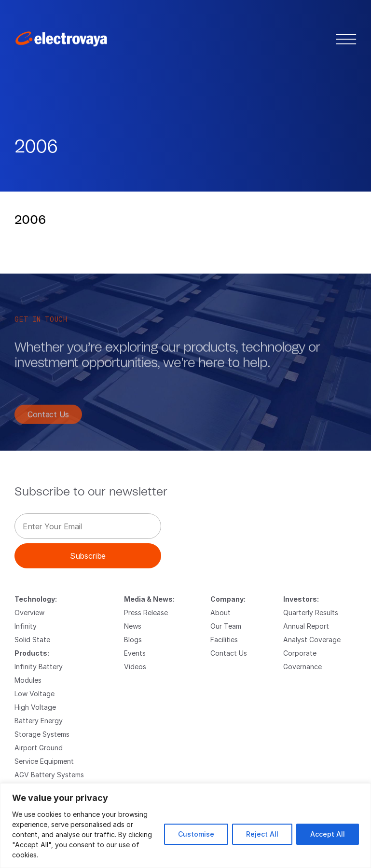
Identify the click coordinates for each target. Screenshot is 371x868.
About (220, 613)
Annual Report (306, 626)
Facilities (224, 640)
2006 (30, 220)
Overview (29, 613)
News (133, 626)
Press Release (146, 613)
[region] (185, 826)
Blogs (133, 640)
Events (135, 653)
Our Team (226, 626)
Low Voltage (34, 694)
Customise (196, 834)
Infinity (26, 626)
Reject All (262, 834)
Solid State (32, 640)
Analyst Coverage (312, 640)
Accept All (328, 834)
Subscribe (88, 556)
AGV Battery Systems (49, 775)
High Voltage (35, 707)
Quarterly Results (311, 613)
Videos (135, 667)
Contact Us (48, 418)
